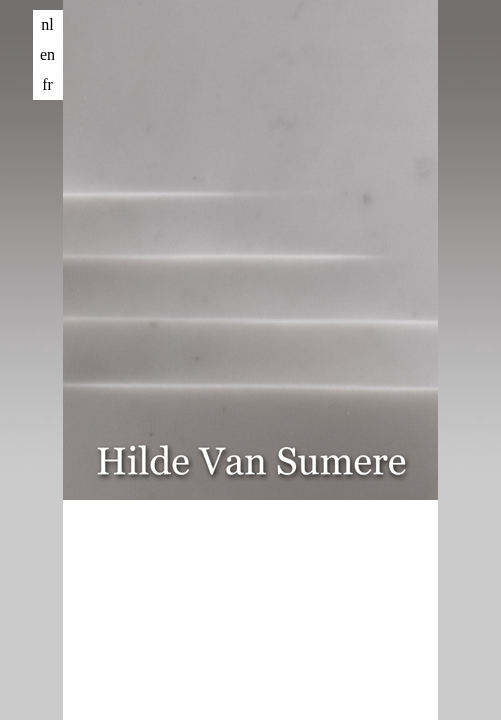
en (47, 54)
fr (47, 84)
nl (47, 24)
